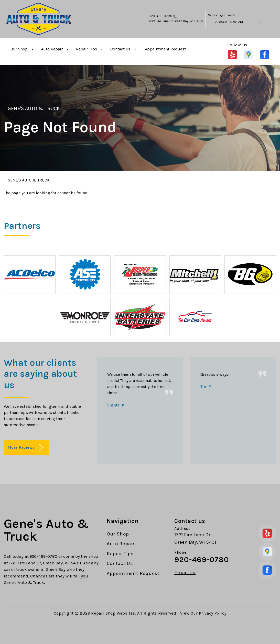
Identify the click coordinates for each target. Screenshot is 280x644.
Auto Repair (52, 49)
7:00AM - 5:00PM (229, 22)
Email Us (185, 573)
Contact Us (120, 49)
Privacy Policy (213, 613)
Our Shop (19, 49)
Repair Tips (87, 49)
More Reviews (25, 448)
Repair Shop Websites (113, 613)
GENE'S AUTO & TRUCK (34, 108)
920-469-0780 (160, 16)
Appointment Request (165, 49)
